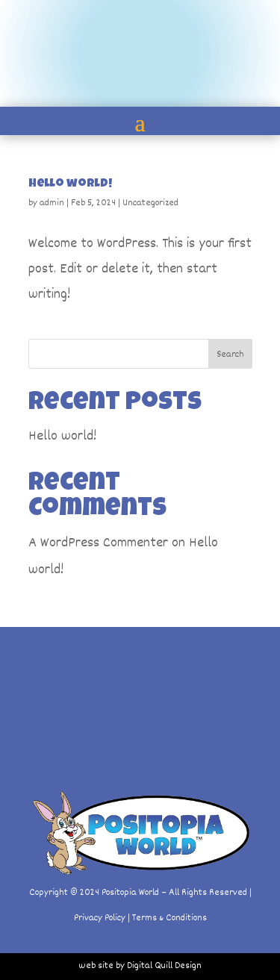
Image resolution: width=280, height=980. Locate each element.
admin (52, 203)
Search (230, 355)
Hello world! (70, 184)
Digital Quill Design (164, 966)
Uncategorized (150, 203)
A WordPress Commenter (98, 543)
